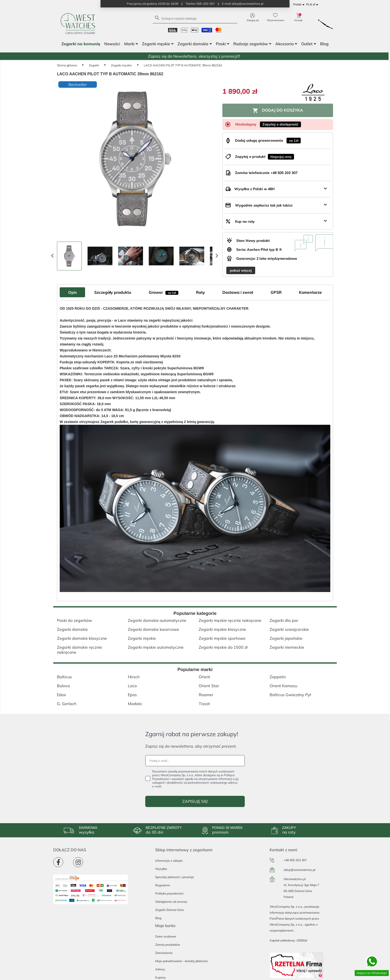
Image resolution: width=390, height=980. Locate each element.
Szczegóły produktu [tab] (113, 292)
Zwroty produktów (168, 945)
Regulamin (163, 885)
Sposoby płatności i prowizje (175, 877)
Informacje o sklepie (169, 861)
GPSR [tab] (276, 292)
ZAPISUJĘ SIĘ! (195, 801)
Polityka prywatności (169, 893)
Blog (158, 918)
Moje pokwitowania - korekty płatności (182, 961)
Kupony (160, 977)
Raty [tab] (200, 292)
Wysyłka (161, 869)
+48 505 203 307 (295, 860)
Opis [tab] (73, 292)
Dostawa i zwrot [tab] (238, 292)
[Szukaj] (195, 18)
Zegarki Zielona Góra (170, 910)
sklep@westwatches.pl (299, 870)
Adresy (160, 969)
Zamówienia (164, 953)
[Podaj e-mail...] (195, 761)
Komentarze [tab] (310, 292)
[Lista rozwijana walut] (313, 5)
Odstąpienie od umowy (171, 902)
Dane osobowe (166, 936)
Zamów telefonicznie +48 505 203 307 (266, 173)
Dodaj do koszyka (278, 111)
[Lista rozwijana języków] (300, 5)
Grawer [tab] (164, 292)
